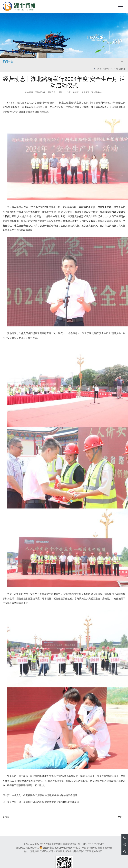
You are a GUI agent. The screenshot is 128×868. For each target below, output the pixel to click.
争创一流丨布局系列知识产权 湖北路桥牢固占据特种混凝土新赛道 (41, 802)
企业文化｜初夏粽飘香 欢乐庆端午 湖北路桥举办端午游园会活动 (40, 795)
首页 (99, 69)
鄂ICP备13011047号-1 (27, 848)
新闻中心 (109, 69)
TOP (120, 817)
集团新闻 (121, 69)
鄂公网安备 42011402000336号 (57, 848)
